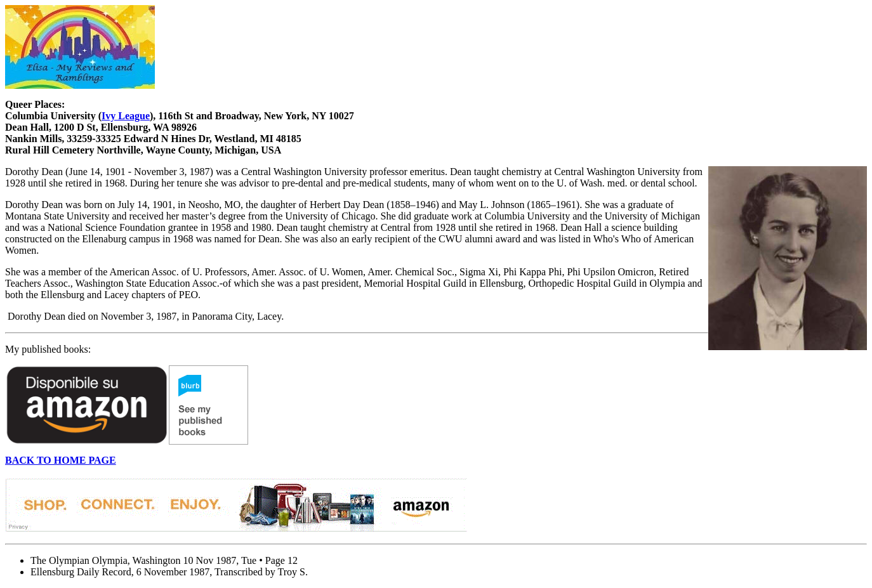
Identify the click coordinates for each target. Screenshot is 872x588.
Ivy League (126, 116)
